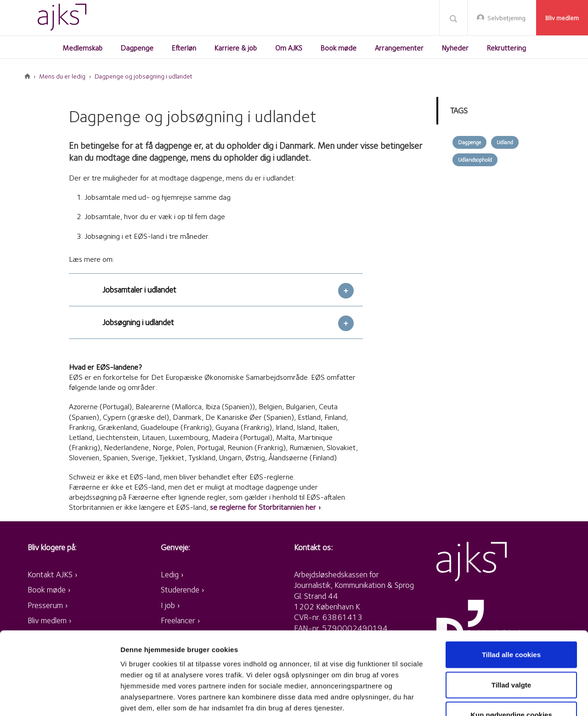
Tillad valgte (511, 616)
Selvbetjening (506, 18)
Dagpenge (469, 142)
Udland (505, 142)
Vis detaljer (478, 698)
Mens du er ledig (62, 76)
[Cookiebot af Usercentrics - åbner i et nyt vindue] (59, 698)
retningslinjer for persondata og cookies (252, 661)
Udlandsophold (475, 160)
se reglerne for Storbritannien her (263, 507)
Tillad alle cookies (511, 585)
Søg (453, 18)
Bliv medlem (562, 18)
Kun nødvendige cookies (511, 646)
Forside (28, 76)
